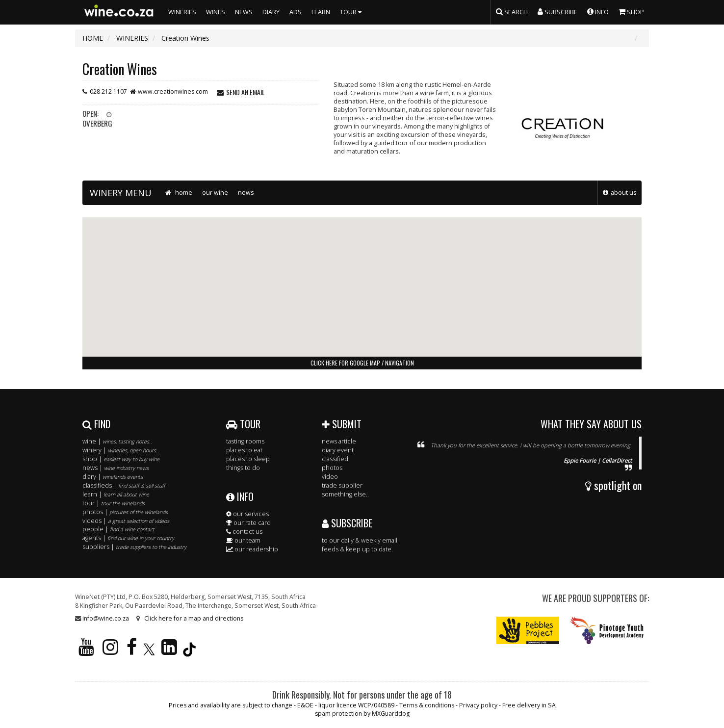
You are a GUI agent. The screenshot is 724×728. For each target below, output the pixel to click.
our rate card (248, 523)
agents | (128, 538)
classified (335, 459)
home (178, 193)
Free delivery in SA (529, 705)
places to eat (244, 450)
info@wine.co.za (106, 618)
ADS (296, 12)
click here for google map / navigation (362, 363)
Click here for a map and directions (194, 618)
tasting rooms (245, 441)
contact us (244, 532)
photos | (125, 512)
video (330, 477)
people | (118, 529)
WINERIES (182, 12)
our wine (215, 193)
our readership (252, 549)
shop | (121, 459)
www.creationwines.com (173, 91)
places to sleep (248, 459)
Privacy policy (478, 705)
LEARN (321, 12)
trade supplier (342, 485)
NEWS (244, 12)
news (246, 193)
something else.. (345, 494)
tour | (114, 503)
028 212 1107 (108, 91)
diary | (113, 477)
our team (243, 540)
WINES (216, 12)
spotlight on (613, 485)
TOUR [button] (352, 12)
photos (332, 468)
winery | (121, 450)
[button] (362, 278)
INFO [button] (598, 11)
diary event (338, 450)
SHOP (631, 11)
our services (247, 514)
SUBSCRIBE (347, 523)
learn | (116, 494)
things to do (243, 468)
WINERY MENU (121, 193)
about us (624, 193)
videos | (126, 521)
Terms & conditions (427, 705)
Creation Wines (120, 69)
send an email (246, 92)
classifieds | (124, 485)
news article (339, 441)
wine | (117, 441)
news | (116, 468)
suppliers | (134, 547)
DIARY (271, 12)
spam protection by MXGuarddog (362, 714)
